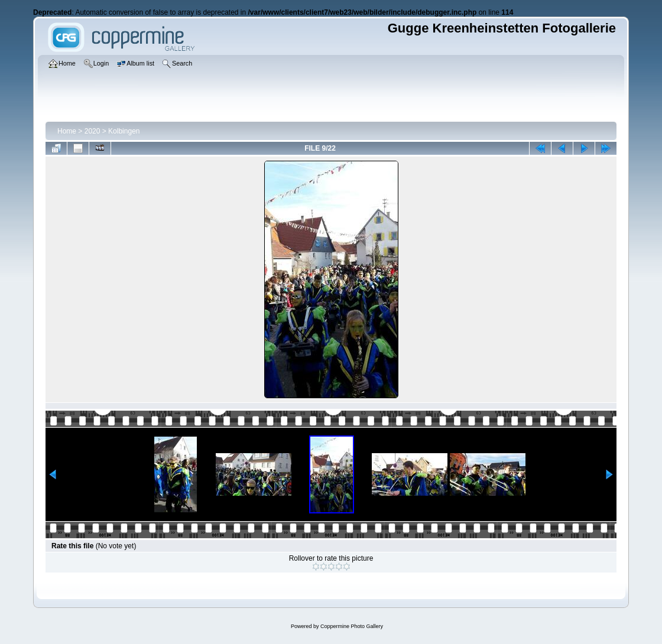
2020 (93, 131)
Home (67, 131)
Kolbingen (124, 131)
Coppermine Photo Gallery (352, 626)
